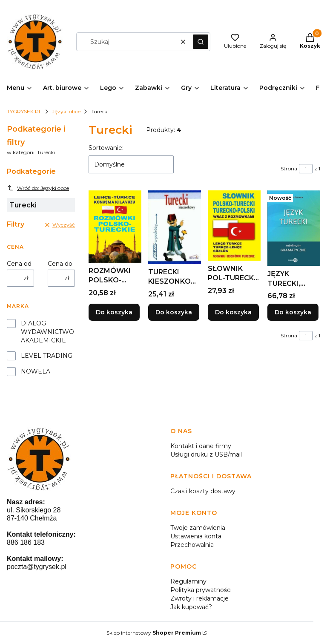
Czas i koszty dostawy (203, 491)
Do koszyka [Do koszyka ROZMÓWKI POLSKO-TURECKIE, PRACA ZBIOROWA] (114, 312)
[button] (201, 42)
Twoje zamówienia (198, 528)
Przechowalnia (192, 545)
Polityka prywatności (201, 590)
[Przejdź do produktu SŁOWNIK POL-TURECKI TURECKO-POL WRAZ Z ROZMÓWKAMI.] (234, 226)
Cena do (60, 264)
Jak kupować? (191, 607)
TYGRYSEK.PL (24, 111)
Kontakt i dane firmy (201, 446)
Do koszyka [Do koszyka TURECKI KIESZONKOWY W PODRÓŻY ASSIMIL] (174, 312)
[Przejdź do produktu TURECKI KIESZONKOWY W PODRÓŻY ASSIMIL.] (175, 227)
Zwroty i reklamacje (199, 598)
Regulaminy (188, 581)
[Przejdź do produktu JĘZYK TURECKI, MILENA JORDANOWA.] (294, 228)
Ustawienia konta (196, 536)
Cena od (19, 264)
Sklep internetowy (154, 633)
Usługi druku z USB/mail (206, 454)
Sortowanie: (106, 148)
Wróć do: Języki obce (38, 188)
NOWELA (36, 371)
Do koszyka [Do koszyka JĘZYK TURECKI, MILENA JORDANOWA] (293, 312)
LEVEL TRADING (47, 356)
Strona (289, 168)
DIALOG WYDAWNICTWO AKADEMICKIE (47, 332)
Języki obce (66, 111)
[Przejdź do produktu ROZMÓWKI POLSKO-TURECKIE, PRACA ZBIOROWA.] (115, 227)
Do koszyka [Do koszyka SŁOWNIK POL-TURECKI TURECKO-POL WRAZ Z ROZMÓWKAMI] (233, 312)
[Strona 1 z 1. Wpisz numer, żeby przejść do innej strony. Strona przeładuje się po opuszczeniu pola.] (306, 169)
